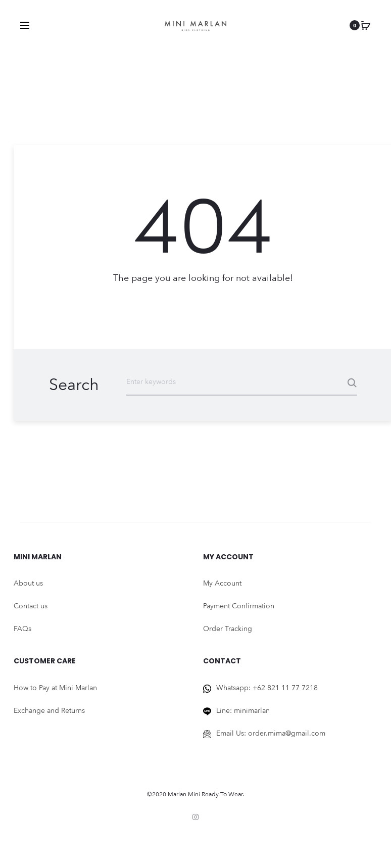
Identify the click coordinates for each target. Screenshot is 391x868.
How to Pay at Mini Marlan (55, 688)
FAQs (22, 629)
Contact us (31, 606)
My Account (222, 583)
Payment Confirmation (239, 606)
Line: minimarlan (243, 711)
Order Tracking (228, 629)
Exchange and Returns (49, 711)
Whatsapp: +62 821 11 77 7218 (267, 688)
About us (28, 583)
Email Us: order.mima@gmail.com (271, 733)
